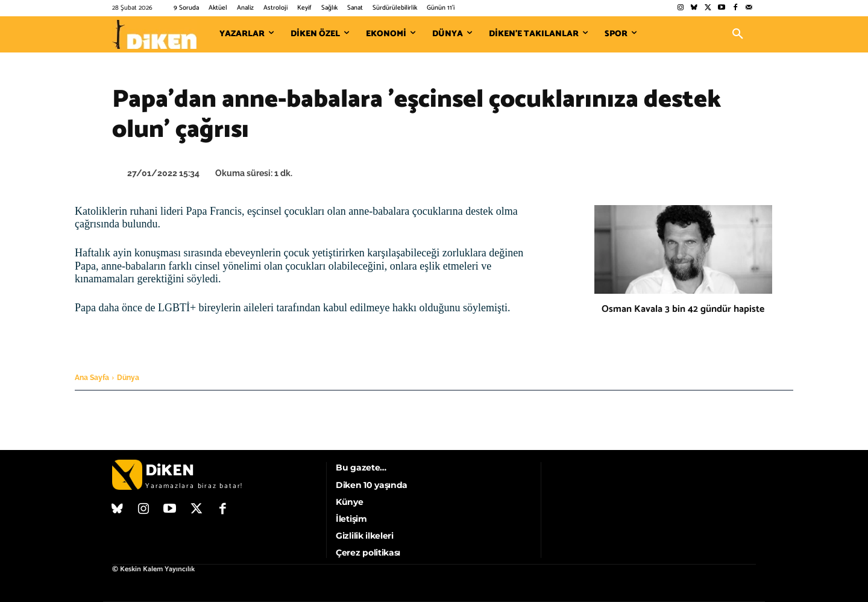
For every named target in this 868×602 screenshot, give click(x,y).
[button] (738, 34)
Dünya (128, 378)
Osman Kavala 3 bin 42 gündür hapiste (683, 309)
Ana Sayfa (92, 378)
